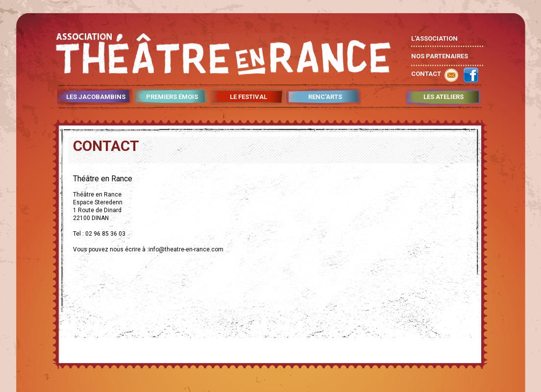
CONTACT (426, 74)
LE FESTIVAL (248, 97)
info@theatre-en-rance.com (186, 249)
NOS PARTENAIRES (440, 56)
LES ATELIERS (443, 97)
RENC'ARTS (325, 97)
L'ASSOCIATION (434, 38)
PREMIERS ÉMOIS (172, 97)
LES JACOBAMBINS (96, 97)
